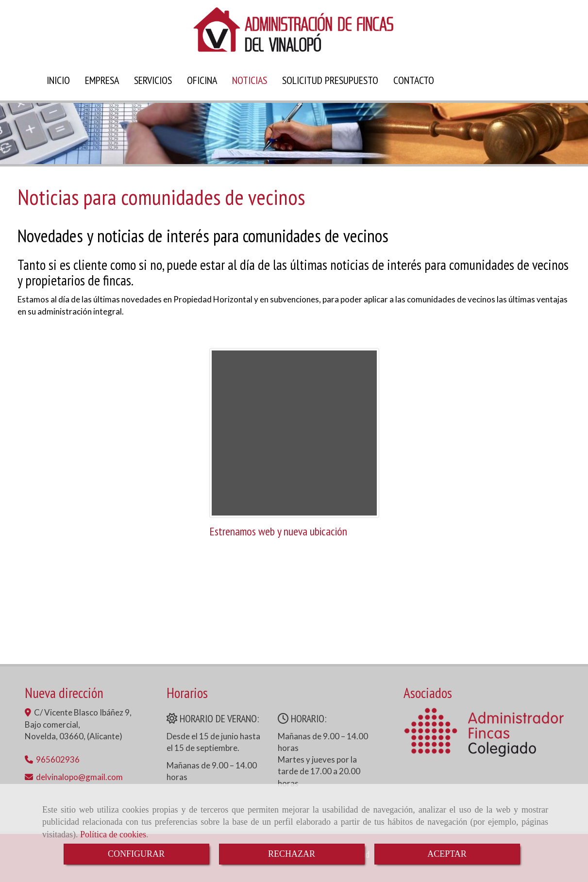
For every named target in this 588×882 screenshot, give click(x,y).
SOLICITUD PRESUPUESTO (330, 80)
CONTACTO (414, 80)
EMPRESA (102, 80)
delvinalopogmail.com (79, 777)
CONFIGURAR (136, 854)
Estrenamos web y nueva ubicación (278, 531)
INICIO (58, 80)
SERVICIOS (153, 80)
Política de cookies (113, 834)
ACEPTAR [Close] (447, 854)
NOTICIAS (250, 80)
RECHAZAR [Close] (292, 854)
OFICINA (202, 80)
